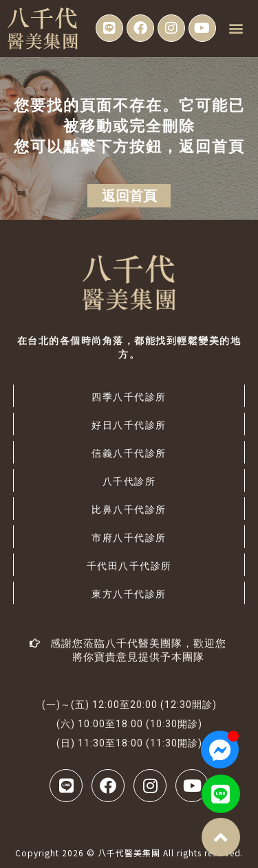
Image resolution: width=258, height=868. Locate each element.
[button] (236, 28)
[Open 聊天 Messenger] (220, 750)
